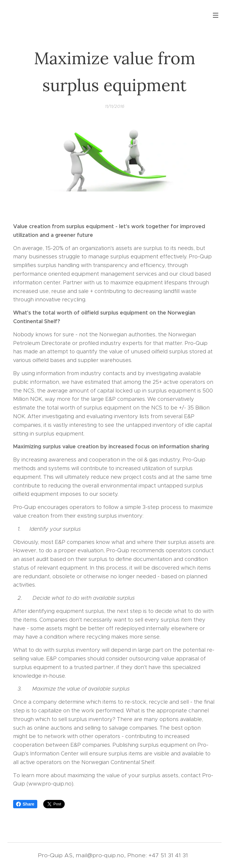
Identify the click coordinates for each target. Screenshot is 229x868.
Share (25, 804)
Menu (216, 15)
